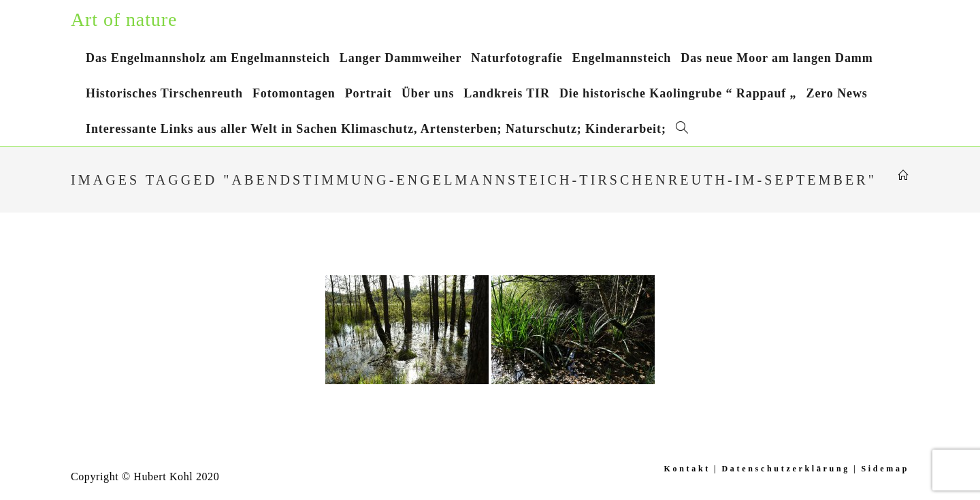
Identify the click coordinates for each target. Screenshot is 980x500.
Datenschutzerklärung (786, 469)
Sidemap (885, 469)
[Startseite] (904, 176)
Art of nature (124, 19)
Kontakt (687, 469)
